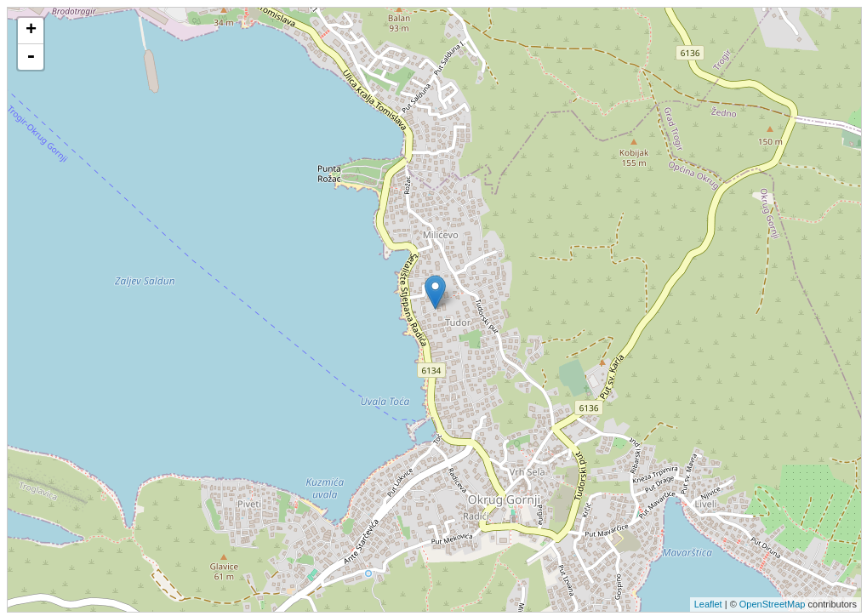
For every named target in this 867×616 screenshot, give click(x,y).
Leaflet (708, 604)
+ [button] (31, 31)
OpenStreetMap (773, 604)
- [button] (31, 57)
